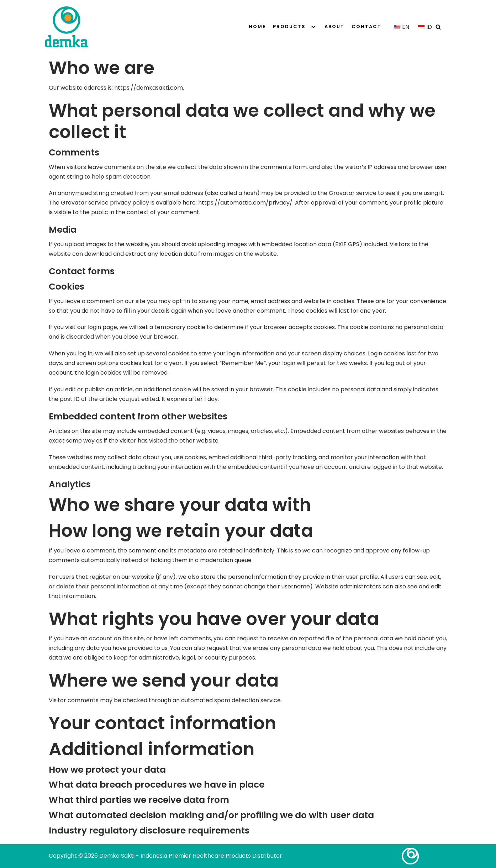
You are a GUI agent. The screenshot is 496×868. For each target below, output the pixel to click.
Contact (366, 27)
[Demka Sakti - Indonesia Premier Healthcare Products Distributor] (67, 27)
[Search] (438, 27)
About (334, 27)
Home (257, 27)
